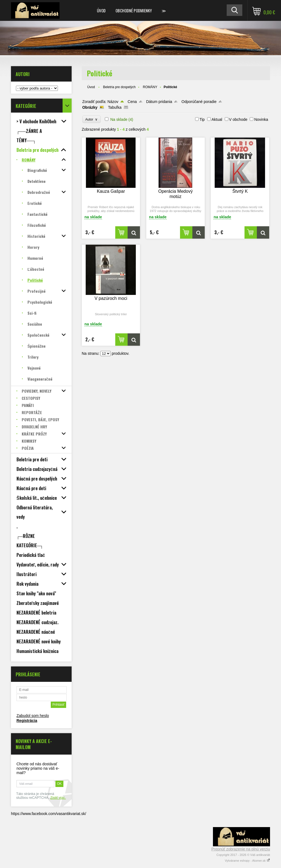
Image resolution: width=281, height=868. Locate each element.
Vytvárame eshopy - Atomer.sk (247, 861)
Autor (92, 119)
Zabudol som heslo (33, 716)
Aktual (217, 119)
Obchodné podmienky (134, 10)
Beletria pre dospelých (119, 87)
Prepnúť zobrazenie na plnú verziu (241, 849)
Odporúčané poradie (199, 102)
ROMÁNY (150, 87)
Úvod (101, 10)
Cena (132, 102)
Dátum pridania (159, 102)
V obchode (238, 119)
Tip (202, 119)
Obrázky (90, 107)
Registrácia (27, 721)
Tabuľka (115, 107)
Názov (113, 102)
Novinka (261, 119)
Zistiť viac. (58, 798)
